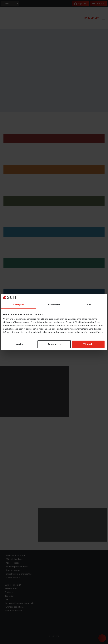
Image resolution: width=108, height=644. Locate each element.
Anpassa (54, 344)
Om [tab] (89, 305)
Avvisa (20, 344)
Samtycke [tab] (19, 305)
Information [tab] (54, 305)
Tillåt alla (88, 344)
